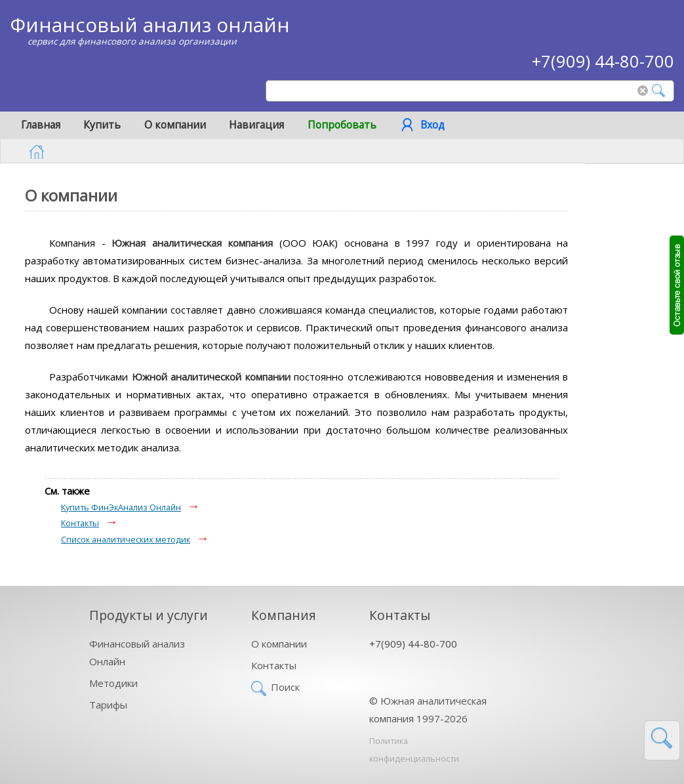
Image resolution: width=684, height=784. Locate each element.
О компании (175, 125)
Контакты (80, 523)
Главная (41, 125)
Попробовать (342, 125)
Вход (433, 125)
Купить (102, 125)
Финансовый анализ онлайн (150, 25)
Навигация (256, 125)
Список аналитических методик (126, 539)
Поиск (285, 687)
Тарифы (108, 705)
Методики (113, 683)
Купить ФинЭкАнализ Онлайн (121, 507)
